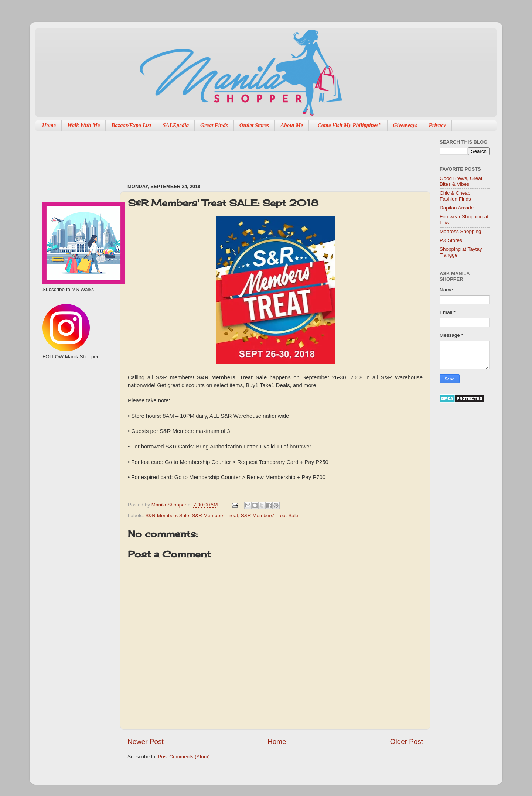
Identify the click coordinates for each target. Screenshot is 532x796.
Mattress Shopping (461, 231)
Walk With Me (83, 125)
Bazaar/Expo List (131, 125)
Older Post (407, 742)
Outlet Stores (254, 125)
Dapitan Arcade (457, 208)
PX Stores (451, 240)
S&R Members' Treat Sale (270, 515)
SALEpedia (176, 125)
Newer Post (146, 742)
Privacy (438, 125)
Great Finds (214, 125)
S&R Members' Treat (215, 515)
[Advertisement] (262, 154)
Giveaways (405, 125)
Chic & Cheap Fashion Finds (455, 196)
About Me (292, 125)
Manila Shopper (170, 505)
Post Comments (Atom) (184, 757)
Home (49, 125)
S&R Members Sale (167, 515)
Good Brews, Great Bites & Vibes (461, 181)
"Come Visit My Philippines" (348, 125)
